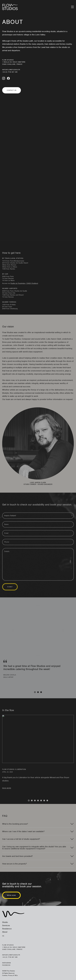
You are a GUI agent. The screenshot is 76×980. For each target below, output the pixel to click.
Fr (3, 936)
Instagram (6, 963)
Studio (5, 922)
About (5, 932)
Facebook (6, 965)
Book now (11, 895)
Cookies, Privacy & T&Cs (10, 975)
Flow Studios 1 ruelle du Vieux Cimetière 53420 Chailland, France (14, 62)
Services (6, 925)
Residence (7, 929)
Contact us (12, 90)
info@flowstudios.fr (11, 70)
